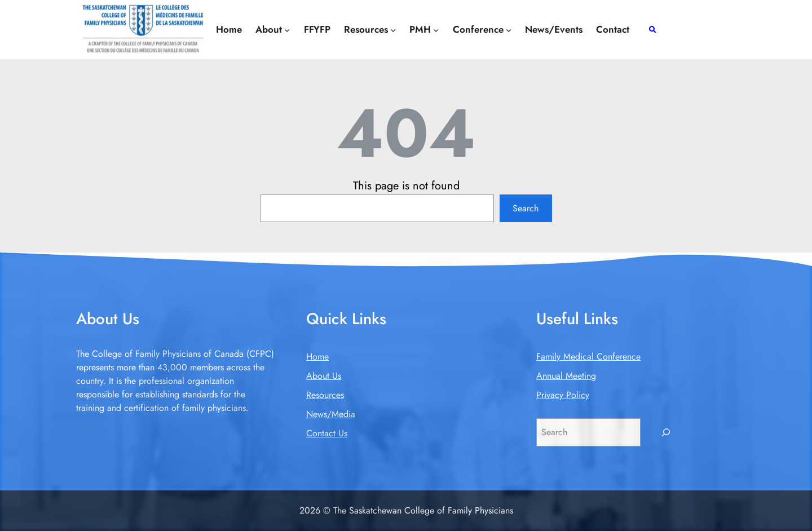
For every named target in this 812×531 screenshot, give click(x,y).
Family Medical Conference (588, 357)
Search (526, 208)
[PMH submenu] (436, 29)
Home (317, 357)
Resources (325, 395)
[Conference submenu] (509, 29)
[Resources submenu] (393, 29)
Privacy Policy (563, 395)
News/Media (331, 414)
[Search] (666, 432)
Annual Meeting (566, 376)
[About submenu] (287, 29)
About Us (324, 376)
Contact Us (327, 433)
